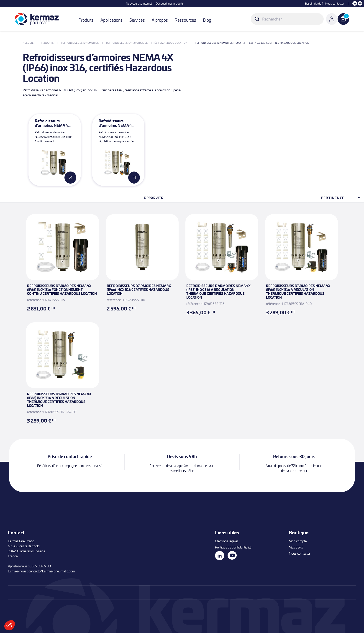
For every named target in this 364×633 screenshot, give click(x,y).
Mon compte (298, 541)
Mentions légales (227, 541)
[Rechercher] (287, 19)
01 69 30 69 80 (40, 566)
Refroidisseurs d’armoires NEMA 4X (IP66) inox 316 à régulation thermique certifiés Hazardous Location (218, 291)
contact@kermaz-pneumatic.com (52, 571)
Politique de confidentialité (233, 547)
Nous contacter (335, 3)
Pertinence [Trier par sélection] (341, 198)
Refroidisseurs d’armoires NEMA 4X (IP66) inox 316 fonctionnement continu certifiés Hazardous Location (62, 290)
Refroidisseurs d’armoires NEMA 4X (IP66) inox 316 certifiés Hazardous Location (139, 290)
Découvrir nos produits (170, 3)
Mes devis (296, 547)
